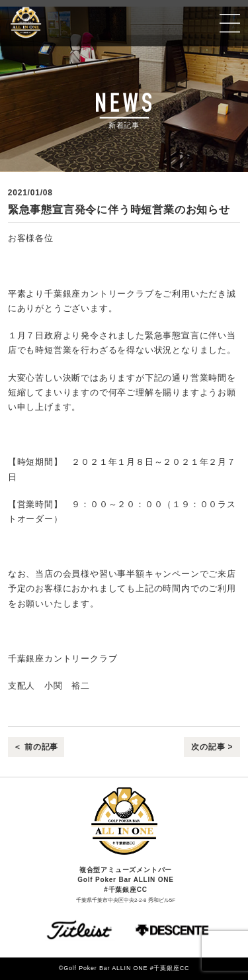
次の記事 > (212, 747)
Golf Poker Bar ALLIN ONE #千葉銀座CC (64, 23)
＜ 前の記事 (36, 747)
